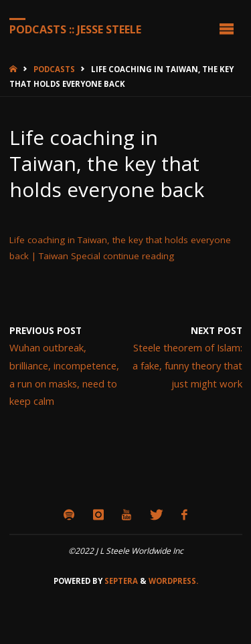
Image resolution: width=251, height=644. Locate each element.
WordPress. (173, 581)
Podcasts (54, 69)
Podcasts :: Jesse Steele (75, 29)
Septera (120, 581)
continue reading (139, 256)
